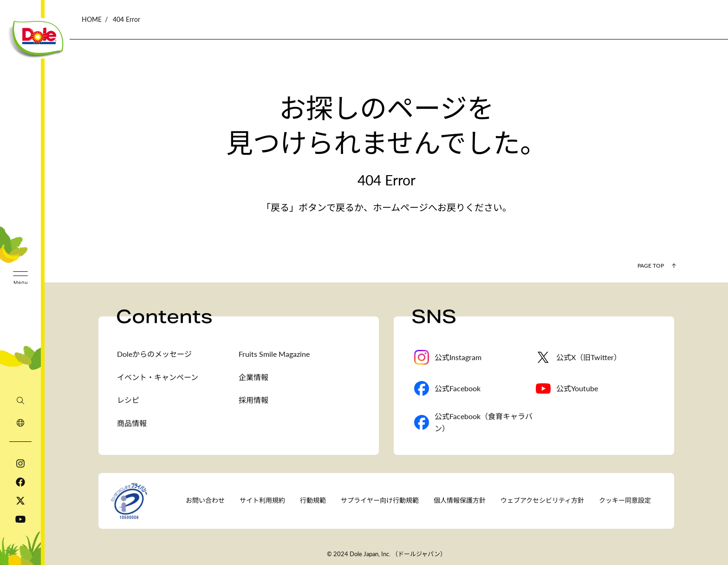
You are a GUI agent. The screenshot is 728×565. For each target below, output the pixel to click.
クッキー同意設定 (625, 500)
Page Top (651, 266)
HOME (92, 19)
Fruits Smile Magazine (274, 354)
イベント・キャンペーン (158, 377)
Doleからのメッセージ (154, 354)
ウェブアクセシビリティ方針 (542, 500)
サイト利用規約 (262, 500)
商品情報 (132, 423)
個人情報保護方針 (460, 500)
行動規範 (313, 500)
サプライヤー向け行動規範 (380, 500)
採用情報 (253, 400)
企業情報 (253, 377)
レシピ (128, 400)
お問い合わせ (205, 500)
